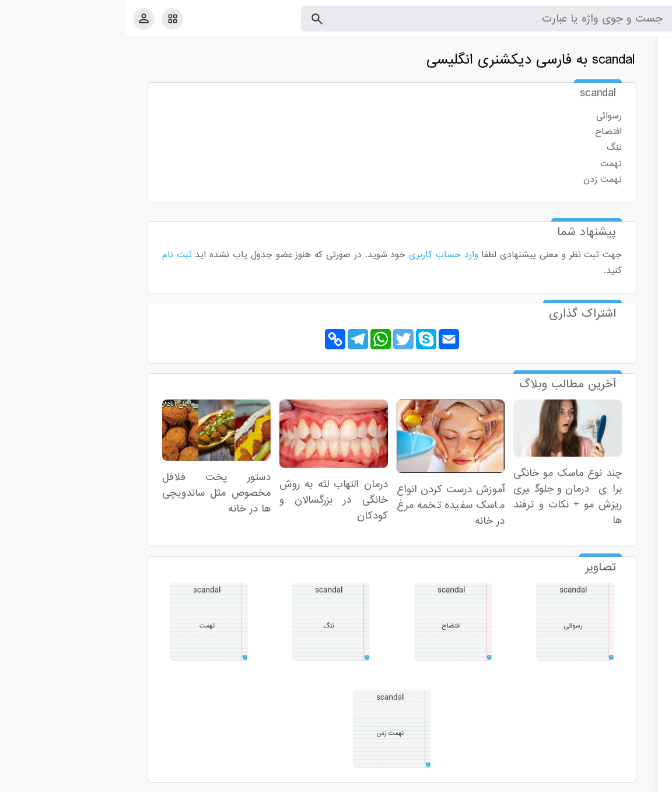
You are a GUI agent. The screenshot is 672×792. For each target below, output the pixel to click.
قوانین (641, 781)
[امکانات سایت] (46, 19)
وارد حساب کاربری (318, 255)
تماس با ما (606, 781)
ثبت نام (51, 255)
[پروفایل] (18, 18)
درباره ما (567, 781)
